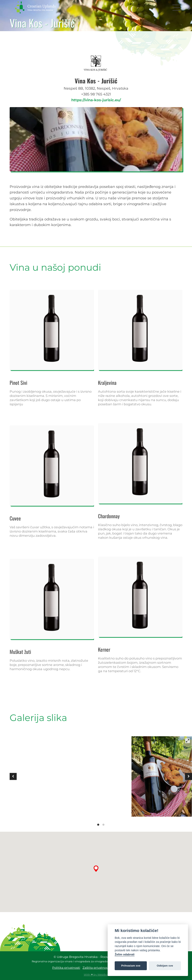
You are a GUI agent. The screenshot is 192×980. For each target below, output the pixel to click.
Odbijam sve (165, 966)
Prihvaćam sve (131, 966)
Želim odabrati (125, 954)
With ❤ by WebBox (96, 975)
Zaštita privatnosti (96, 968)
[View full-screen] (188, 741)
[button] (177, 7)
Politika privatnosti (66, 968)
